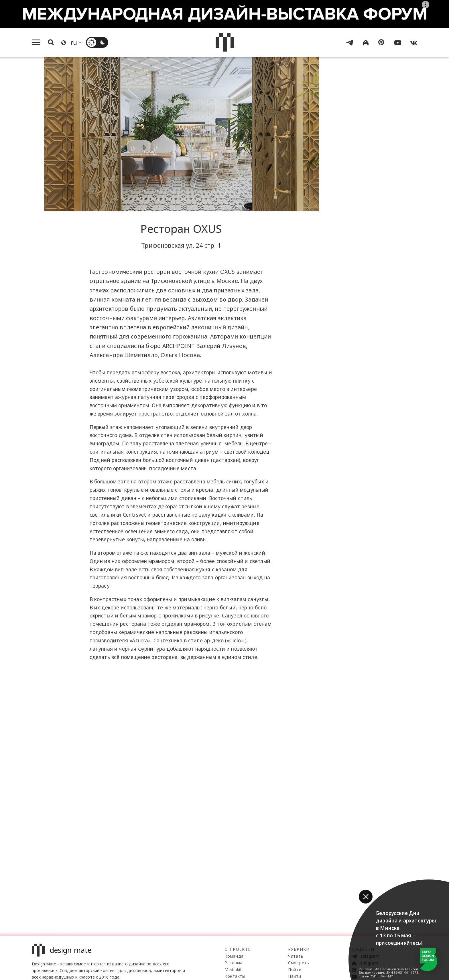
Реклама (234, 963)
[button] (366, 897)
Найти (295, 976)
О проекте (238, 949)
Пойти (295, 970)
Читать (296, 956)
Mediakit (233, 970)
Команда (234, 956)
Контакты (235, 976)
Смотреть (299, 963)
